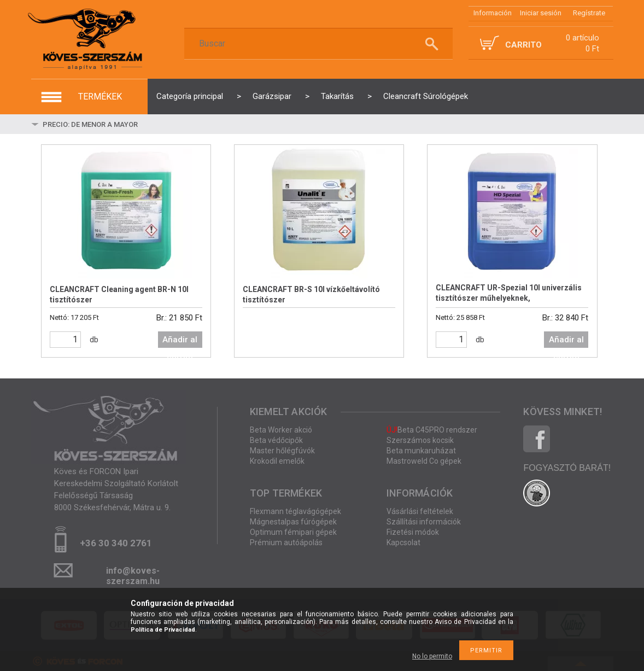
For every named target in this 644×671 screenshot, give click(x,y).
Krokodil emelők (277, 461)
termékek (100, 97)
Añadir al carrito (180, 341)
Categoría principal (190, 96)
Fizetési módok (413, 532)
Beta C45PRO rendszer (432, 430)
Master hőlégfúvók (282, 451)
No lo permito (432, 656)
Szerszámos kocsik (420, 440)
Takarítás (337, 96)
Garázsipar (272, 96)
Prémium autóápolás (286, 542)
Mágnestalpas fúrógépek (293, 522)
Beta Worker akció (281, 430)
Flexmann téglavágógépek (295, 511)
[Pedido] (124, 124)
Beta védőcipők (276, 440)
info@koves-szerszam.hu (133, 574)
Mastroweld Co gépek (424, 461)
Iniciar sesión (541, 13)
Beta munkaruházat (421, 451)
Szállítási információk (424, 522)
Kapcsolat (403, 542)
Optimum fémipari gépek (293, 532)
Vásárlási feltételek (420, 511)
